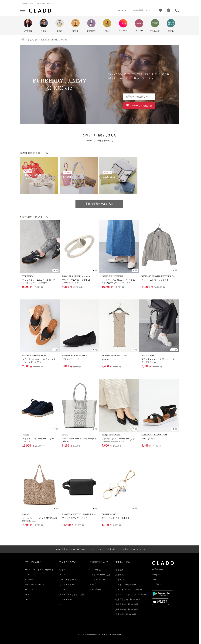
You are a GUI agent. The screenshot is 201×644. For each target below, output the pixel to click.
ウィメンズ (64, 570)
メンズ (62, 575)
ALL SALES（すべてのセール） (39, 570)
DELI (27, 599)
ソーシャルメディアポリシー (129, 589)
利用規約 (119, 579)
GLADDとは (95, 570)
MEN (27, 575)
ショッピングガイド (99, 579)
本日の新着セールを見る (99, 204)
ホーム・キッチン (68, 579)
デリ (61, 604)
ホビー (62, 589)
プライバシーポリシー (126, 585)
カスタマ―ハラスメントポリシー (131, 595)
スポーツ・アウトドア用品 (72, 595)
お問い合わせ (96, 589)
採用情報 (119, 575)
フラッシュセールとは (100, 575)
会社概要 (119, 570)
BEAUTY (29, 589)
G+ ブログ (156, 584)
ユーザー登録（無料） (141, 10)
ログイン (122, 10)
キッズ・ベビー (66, 585)
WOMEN (29, 579)
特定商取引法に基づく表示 (128, 599)
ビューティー (65, 599)
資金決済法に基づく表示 (127, 609)
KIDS (27, 595)
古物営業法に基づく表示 (127, 604)
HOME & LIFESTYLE (34, 585)
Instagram (156, 574)
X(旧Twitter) (157, 569)
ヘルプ (93, 585)
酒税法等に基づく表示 (126, 614)
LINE (154, 579)
